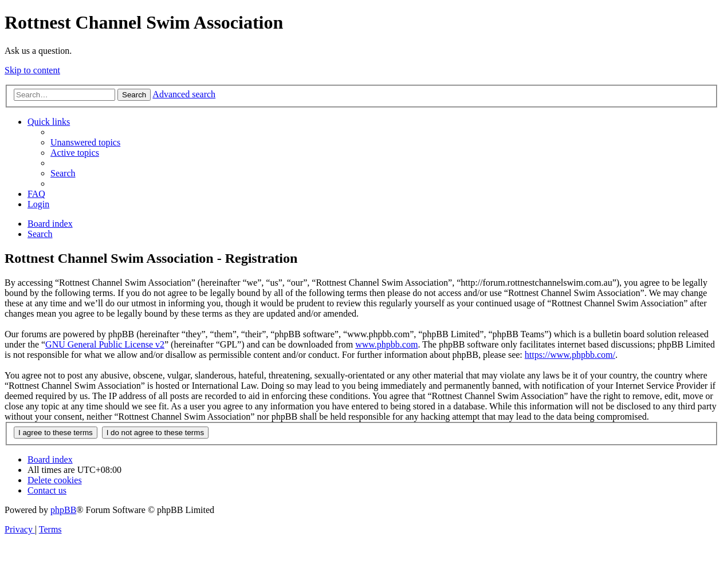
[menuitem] (85, 142)
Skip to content (32, 70)
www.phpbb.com (386, 344)
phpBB (63, 510)
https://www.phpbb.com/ (570, 355)
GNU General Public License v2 (105, 344)
